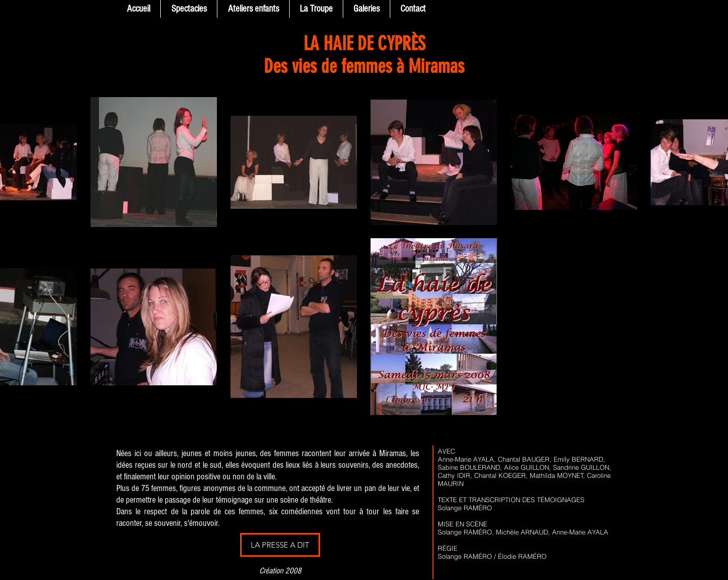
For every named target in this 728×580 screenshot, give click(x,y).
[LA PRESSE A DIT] (280, 545)
